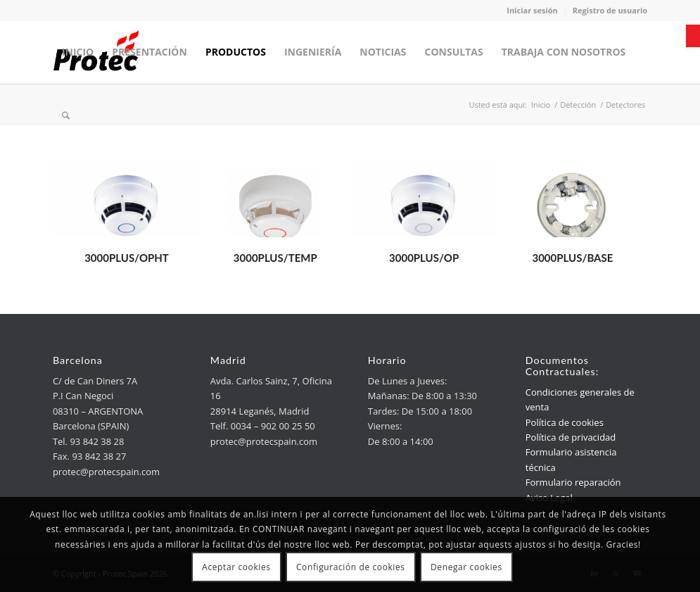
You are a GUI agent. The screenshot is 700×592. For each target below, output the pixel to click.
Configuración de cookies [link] (351, 567)
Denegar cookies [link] (466, 567)
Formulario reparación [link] (573, 482)
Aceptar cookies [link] (236, 567)
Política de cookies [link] (565, 422)
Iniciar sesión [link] (532, 10)
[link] (693, 36)
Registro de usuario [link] (610, 10)
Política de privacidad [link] (571, 437)
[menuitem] (78, 52)
